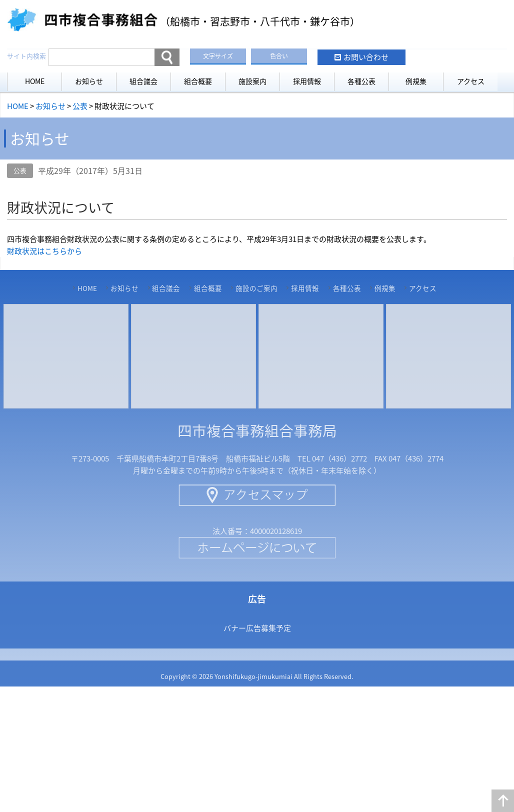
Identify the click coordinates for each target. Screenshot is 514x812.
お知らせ (89, 81)
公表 (20, 170)
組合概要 (198, 81)
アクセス (471, 81)
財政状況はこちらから (44, 251)
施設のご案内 (256, 288)
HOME (35, 81)
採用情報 (307, 81)
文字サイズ (218, 56)
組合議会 (143, 81)
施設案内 (252, 81)
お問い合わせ (366, 57)
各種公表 (361, 81)
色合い (279, 56)
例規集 (416, 81)
